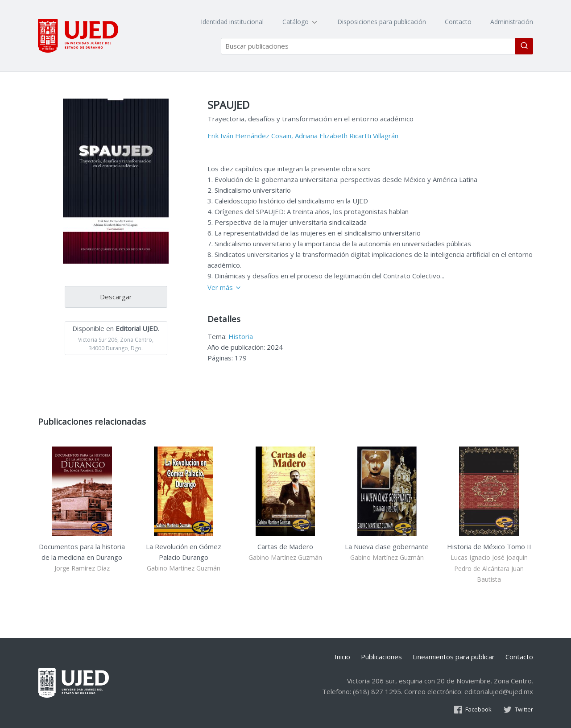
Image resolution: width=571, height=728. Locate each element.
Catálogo (300, 22)
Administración (512, 22)
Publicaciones (381, 657)
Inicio (342, 657)
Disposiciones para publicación (382, 22)
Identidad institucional (232, 22)
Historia (241, 336)
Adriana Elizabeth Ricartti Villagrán (347, 136)
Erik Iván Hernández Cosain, (250, 136)
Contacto (458, 22)
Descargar (116, 297)
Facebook (473, 709)
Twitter (518, 709)
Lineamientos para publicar (454, 657)
